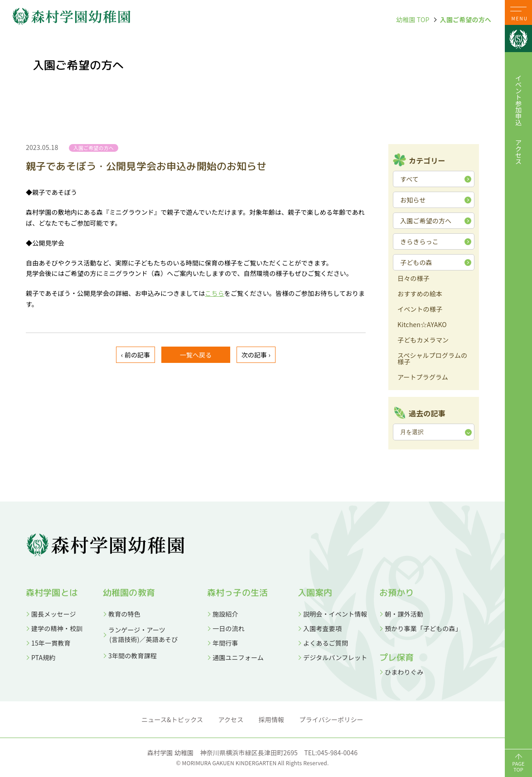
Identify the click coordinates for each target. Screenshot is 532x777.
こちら (214, 293)
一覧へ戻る (196, 355)
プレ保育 (397, 657)
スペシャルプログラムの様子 (432, 359)
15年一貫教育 (51, 643)
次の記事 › (256, 355)
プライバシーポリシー (331, 719)
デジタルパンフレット (335, 657)
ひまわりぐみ (404, 672)
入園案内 (315, 593)
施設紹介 (225, 614)
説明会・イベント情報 (335, 614)
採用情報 (272, 719)
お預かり (397, 593)
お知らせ (413, 200)
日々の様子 (414, 279)
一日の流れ (229, 628)
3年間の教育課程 (133, 656)
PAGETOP (518, 766)
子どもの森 (416, 262)
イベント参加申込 (518, 100)
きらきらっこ (419, 241)
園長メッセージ (54, 614)
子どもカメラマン (423, 340)
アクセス (518, 152)
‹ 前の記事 (135, 355)
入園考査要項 (322, 628)
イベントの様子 (420, 310)
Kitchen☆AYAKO (422, 325)
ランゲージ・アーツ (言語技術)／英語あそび (140, 635)
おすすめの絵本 (420, 294)
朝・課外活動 (404, 614)
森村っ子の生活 (237, 593)
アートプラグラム (423, 378)
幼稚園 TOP (413, 19)
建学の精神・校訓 (57, 628)
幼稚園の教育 (129, 593)
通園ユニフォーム (238, 657)
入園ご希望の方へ (466, 19)
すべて (409, 179)
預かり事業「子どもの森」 (423, 628)
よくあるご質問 (326, 643)
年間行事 (225, 643)
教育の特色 (124, 614)
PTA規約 (43, 657)
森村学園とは (52, 593)
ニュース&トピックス (172, 719)
